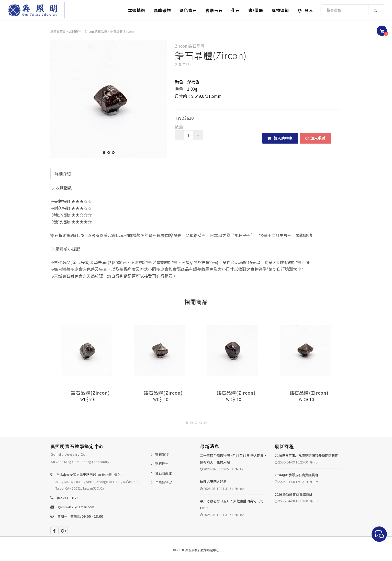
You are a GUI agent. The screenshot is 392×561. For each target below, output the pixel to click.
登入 (306, 10)
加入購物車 (280, 138)
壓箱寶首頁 (58, 31)
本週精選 (137, 10)
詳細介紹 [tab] (63, 174)
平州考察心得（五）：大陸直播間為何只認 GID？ (232, 504)
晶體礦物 (162, 10)
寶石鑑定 (162, 464)
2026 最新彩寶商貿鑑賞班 (294, 494)
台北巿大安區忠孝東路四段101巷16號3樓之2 (89, 475)
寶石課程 (162, 454)
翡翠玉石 (214, 10)
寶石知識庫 (164, 473)
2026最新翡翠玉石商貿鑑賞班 (296, 475)
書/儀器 (256, 10)
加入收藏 (315, 138)
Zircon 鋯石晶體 (96, 31)
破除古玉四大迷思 (213, 482)
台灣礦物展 (164, 482)
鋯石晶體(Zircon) (122, 31)
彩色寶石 (188, 10)
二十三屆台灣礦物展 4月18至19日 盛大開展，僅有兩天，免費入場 (233, 459)
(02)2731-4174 (68, 498)
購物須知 (280, 10)
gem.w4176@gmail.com (76, 507)
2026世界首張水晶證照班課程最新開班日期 (306, 455)
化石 (236, 10)
